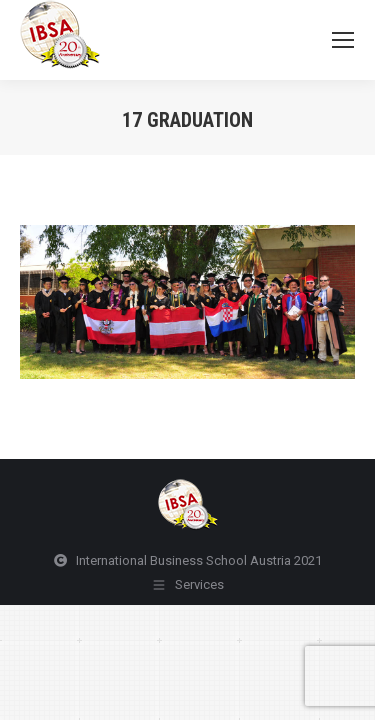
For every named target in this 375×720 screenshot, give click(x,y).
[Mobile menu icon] (343, 40)
